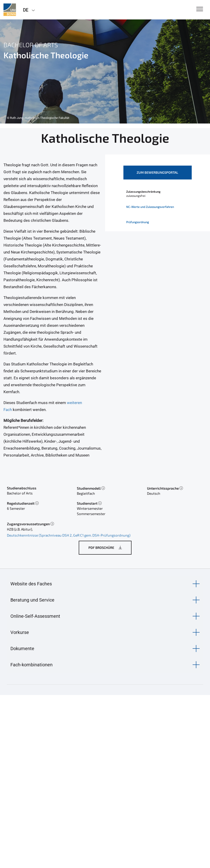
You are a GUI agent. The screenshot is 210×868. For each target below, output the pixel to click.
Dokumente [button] (22, 649)
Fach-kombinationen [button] (31, 665)
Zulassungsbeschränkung (143, 192)
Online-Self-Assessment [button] (35, 616)
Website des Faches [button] (31, 584)
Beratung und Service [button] (32, 600)
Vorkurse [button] (20, 632)
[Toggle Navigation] (200, 9)
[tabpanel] (105, 71)
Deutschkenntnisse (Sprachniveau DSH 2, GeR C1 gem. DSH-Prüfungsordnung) (69, 535)
